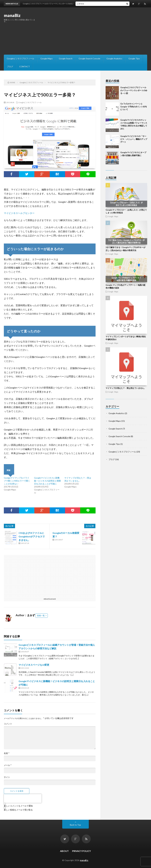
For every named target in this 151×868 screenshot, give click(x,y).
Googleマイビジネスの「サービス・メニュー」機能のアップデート (134, 139)
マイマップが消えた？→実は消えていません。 (126, 388)
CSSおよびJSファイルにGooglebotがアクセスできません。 (32, 536)
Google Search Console (89, 59)
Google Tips (134, 59)
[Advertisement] (93, 31)
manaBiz (12, 15)
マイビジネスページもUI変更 (34, 665)
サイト (7, 777)
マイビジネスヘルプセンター (19, 213)
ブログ (10, 67)
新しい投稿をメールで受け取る (18, 810)
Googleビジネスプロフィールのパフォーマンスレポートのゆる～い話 (134, 90)
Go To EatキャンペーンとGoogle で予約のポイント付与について (134, 107)
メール (8, 765)
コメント (8, 724)
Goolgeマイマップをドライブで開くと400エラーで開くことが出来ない (17, 481)
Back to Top (75, 825)
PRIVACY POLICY (81, 851)
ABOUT (64, 851)
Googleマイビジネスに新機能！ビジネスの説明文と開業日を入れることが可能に (47, 481)
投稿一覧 (41, 615)
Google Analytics (114, 59)
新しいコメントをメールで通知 (18, 806)
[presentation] (23, 798)
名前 (7, 753)
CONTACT (25, 67)
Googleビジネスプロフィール (20, 59)
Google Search (66, 59)
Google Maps (47, 59)
